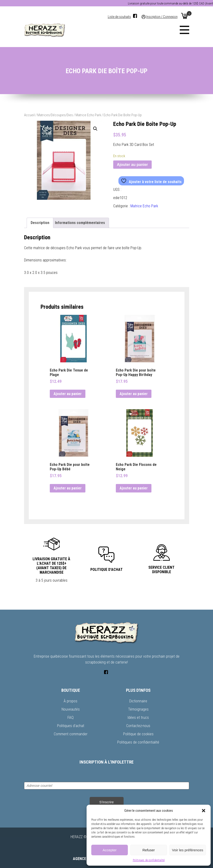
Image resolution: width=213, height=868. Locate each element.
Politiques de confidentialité (149, 860)
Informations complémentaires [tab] (80, 223)
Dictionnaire (138, 701)
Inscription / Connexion (162, 17)
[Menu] (184, 30)
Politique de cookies (138, 734)
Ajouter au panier (133, 165)
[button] (204, 811)
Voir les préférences (188, 850)
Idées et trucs (138, 718)
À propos (71, 701)
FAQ (71, 718)
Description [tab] (40, 223)
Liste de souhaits (119, 17)
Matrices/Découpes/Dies (55, 115)
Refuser (149, 850)
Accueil (29, 115)
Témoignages (138, 709)
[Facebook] (135, 16)
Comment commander (71, 734)
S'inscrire (106, 802)
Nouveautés (71, 709)
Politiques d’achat (71, 726)
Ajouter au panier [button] (68, 394)
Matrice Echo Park (88, 115)
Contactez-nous (138, 726)
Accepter (110, 850)
